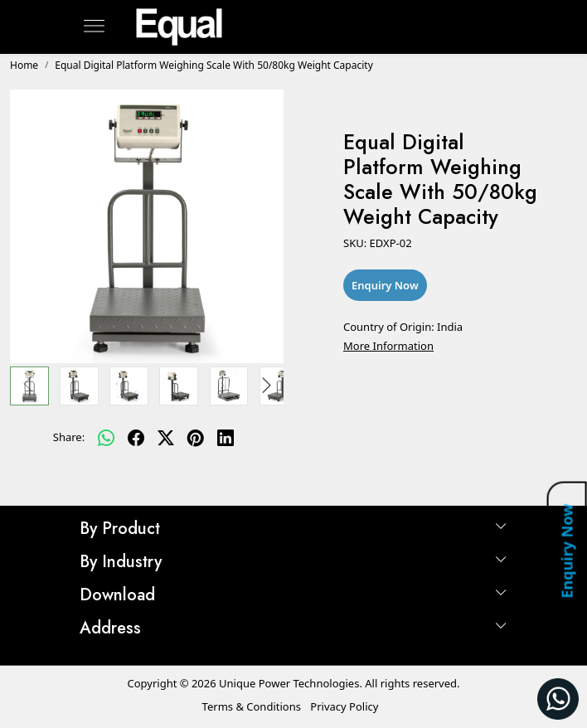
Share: (69, 437)
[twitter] (166, 438)
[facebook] (136, 438)
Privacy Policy (344, 706)
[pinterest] (196, 438)
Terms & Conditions (252, 706)
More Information (388, 346)
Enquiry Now (566, 551)
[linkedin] (226, 438)
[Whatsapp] (106, 438)
